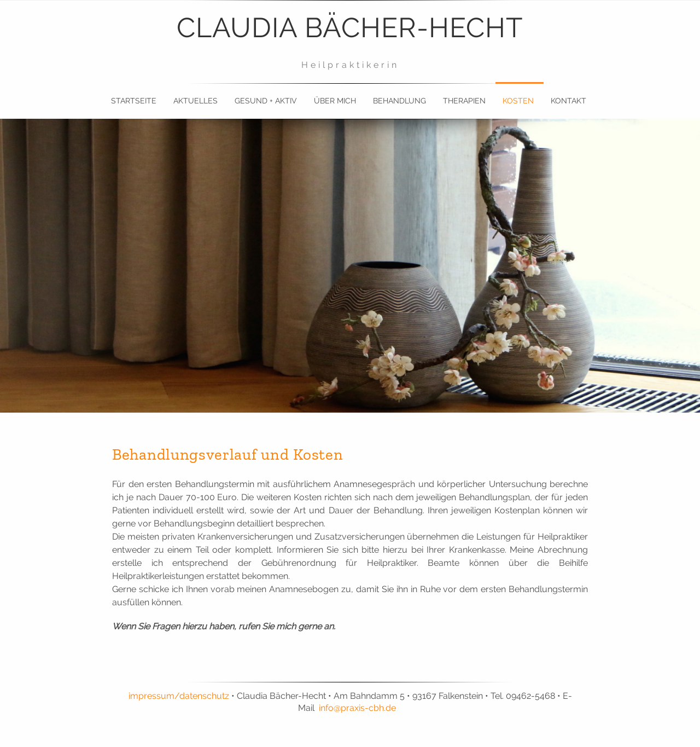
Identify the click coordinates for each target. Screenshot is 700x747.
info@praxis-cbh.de (357, 708)
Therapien (464, 101)
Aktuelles (196, 101)
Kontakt (568, 101)
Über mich (335, 101)
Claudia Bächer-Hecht (350, 28)
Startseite (134, 101)
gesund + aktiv (266, 101)
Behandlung (399, 101)
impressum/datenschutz (179, 696)
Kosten (518, 101)
